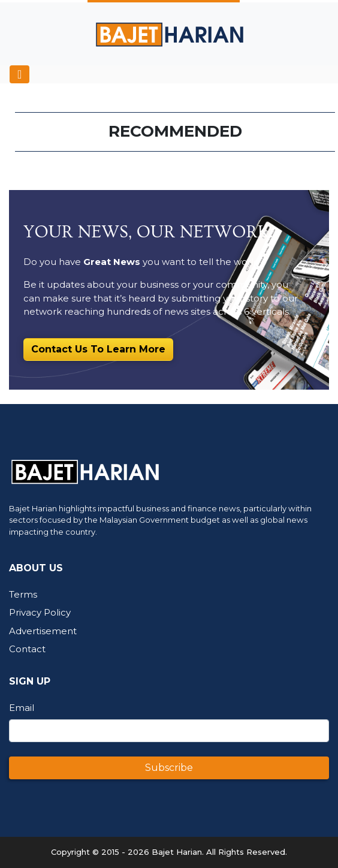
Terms (23, 594)
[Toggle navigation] (19, 74)
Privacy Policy (40, 612)
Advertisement (43, 631)
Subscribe (169, 768)
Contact (27, 649)
